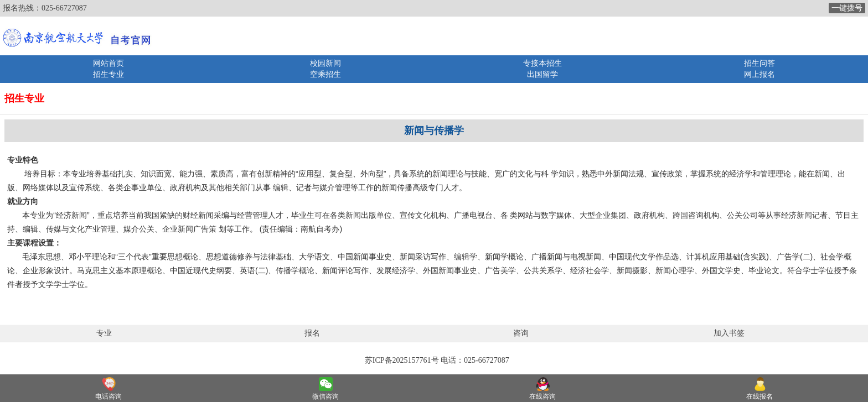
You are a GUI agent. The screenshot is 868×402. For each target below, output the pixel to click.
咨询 (521, 333)
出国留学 (542, 74)
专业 (104, 333)
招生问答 (759, 63)
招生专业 (108, 74)
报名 (312, 333)
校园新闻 (325, 63)
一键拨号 (847, 8)
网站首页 (108, 63)
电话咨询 (108, 396)
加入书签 (729, 333)
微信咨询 (325, 396)
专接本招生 (542, 63)
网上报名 (759, 74)
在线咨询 (542, 396)
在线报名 (759, 396)
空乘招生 (325, 74)
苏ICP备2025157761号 (402, 360)
